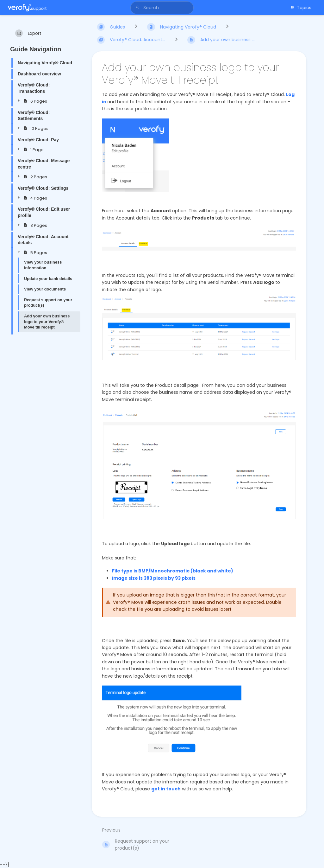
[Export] (28, 33)
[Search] (139, 8)
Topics (301, 8)
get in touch (166, 789)
